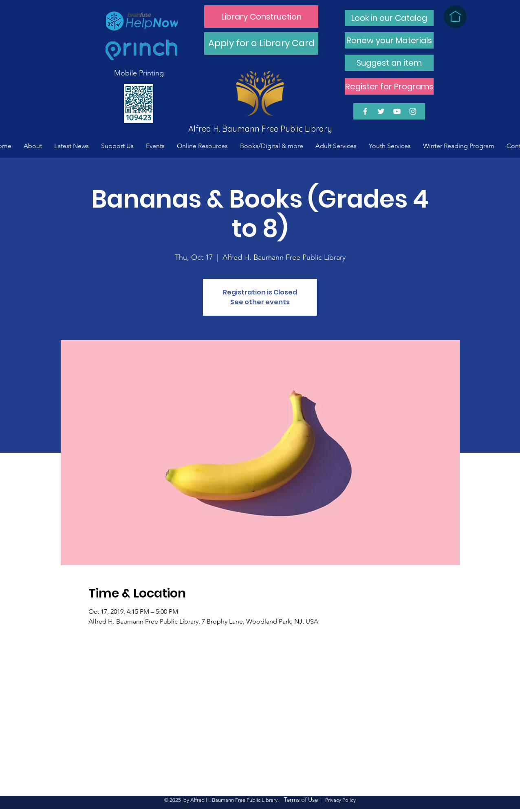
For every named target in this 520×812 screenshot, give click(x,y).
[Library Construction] (261, 17)
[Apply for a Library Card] (261, 43)
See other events (260, 302)
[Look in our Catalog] (389, 18)
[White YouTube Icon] (397, 111)
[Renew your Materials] (389, 40)
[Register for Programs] (389, 86)
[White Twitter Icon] (381, 111)
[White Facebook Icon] (365, 111)
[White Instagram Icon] (413, 111)
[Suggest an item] (389, 63)
